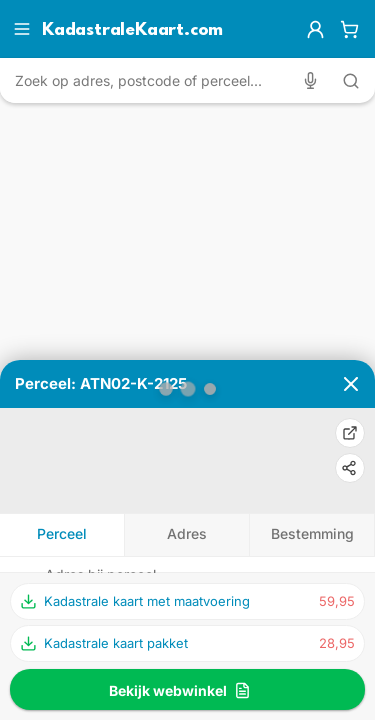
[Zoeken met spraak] (314, 80)
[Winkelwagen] (349, 29)
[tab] (62, 535)
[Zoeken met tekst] (351, 81)
